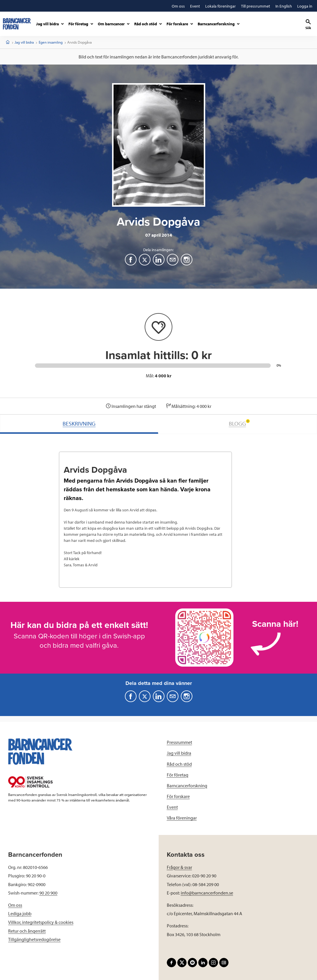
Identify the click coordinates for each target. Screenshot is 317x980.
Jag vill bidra (24, 42)
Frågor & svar (179, 867)
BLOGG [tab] (239, 423)
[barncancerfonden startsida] (17, 24)
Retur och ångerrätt (27, 931)
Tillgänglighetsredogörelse (34, 939)
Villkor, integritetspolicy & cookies (41, 922)
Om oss (15, 905)
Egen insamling (51, 42)
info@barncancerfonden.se (207, 893)
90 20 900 (48, 893)
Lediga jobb (20, 913)
